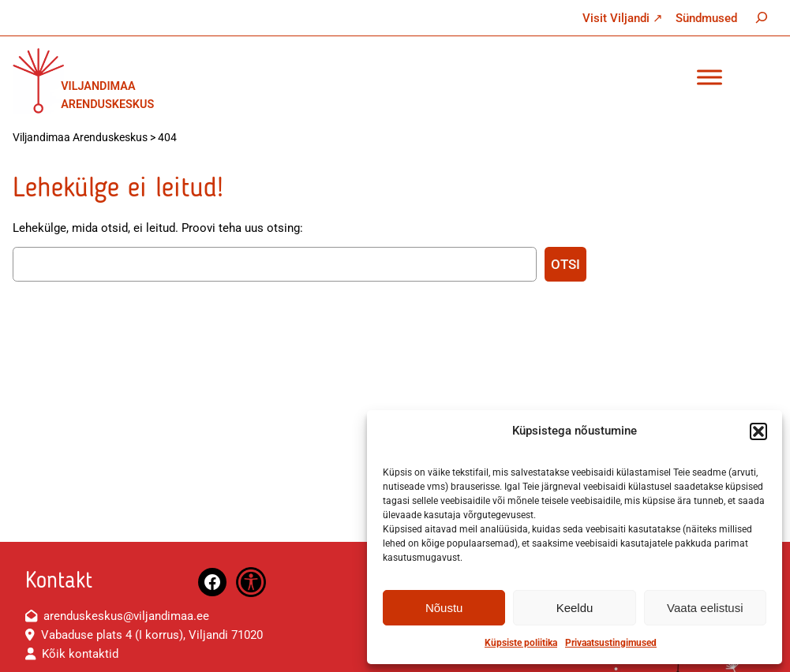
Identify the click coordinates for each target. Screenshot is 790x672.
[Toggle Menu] (710, 77)
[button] (758, 431)
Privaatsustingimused (611, 643)
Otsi (565, 264)
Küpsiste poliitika (521, 643)
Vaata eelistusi (705, 608)
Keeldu (575, 608)
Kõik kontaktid (80, 654)
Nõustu (444, 608)
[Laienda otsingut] (762, 17)
